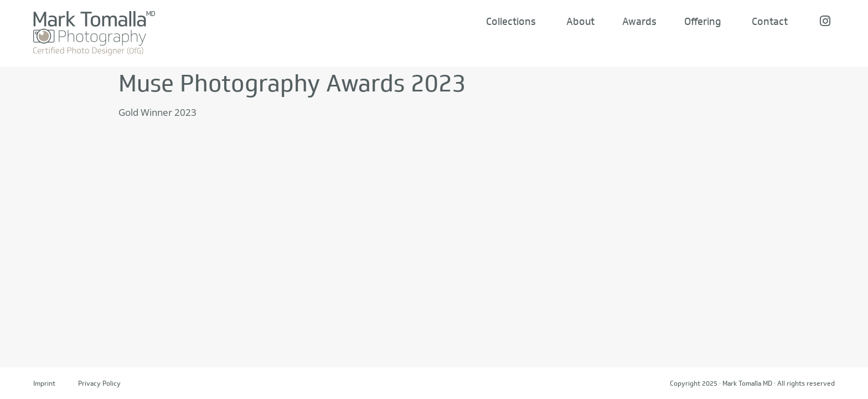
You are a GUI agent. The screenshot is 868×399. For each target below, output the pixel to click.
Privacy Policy (99, 383)
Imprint (44, 383)
